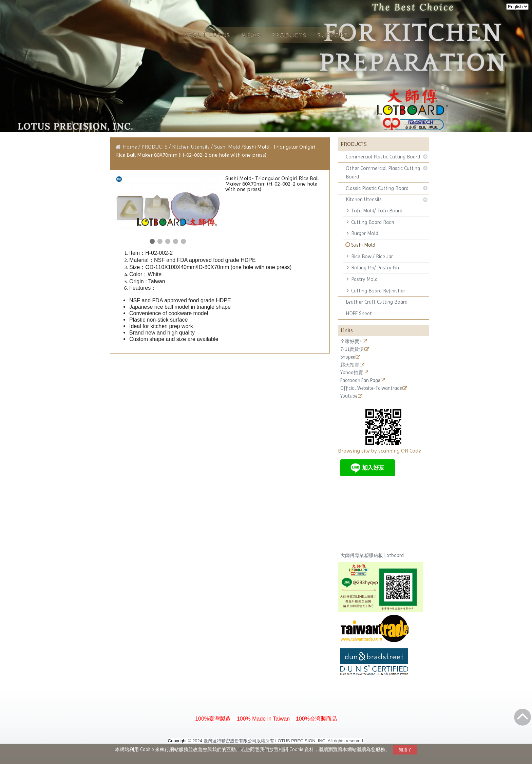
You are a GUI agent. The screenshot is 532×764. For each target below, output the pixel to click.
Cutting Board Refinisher (378, 291)
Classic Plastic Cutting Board (377, 188)
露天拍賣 (350, 365)
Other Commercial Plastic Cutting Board (383, 173)
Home (130, 147)
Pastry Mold (364, 279)
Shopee (348, 357)
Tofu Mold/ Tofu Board (377, 211)
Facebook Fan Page (360, 380)
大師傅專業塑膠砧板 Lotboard (372, 555)
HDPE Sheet (359, 313)
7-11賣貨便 (352, 349)
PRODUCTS (155, 147)
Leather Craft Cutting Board (377, 302)
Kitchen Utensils (364, 199)
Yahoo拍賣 (352, 373)
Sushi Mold (363, 245)
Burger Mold (365, 233)
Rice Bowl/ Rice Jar (372, 256)
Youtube (349, 396)
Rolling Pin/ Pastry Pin (375, 268)
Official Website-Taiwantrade (371, 388)
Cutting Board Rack (373, 222)
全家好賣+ (351, 341)
